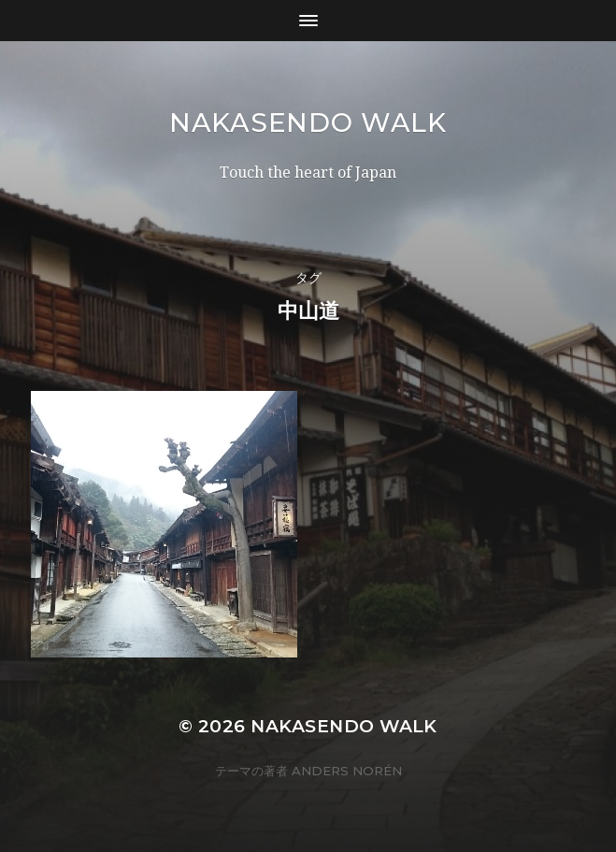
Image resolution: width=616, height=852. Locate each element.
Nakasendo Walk (308, 123)
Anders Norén (347, 771)
